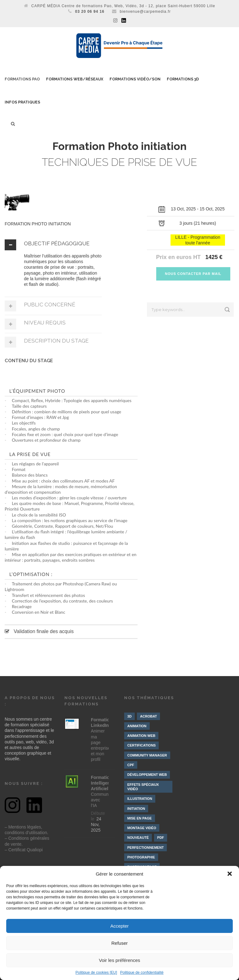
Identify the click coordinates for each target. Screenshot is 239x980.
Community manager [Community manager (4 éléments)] (147, 755)
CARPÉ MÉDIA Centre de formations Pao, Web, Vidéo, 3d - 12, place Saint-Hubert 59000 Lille (123, 6)
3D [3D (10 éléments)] (129, 716)
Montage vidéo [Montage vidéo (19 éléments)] (142, 828)
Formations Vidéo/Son (135, 79)
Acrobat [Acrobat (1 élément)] (148, 716)
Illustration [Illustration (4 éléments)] (140, 799)
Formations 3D (183, 79)
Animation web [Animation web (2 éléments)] (141, 736)
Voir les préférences (120, 960)
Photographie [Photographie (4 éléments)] (141, 857)
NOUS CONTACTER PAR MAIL (193, 274)
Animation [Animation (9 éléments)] (137, 726)
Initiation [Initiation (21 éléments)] (136, 809)
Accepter (119, 926)
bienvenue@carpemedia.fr (145, 12)
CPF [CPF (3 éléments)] (131, 765)
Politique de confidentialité (142, 973)
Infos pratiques (22, 102)
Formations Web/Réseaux (75, 79)
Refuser (120, 943)
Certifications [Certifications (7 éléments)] (141, 745)
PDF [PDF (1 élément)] (161, 838)
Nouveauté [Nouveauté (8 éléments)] (138, 838)
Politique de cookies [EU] (96, 973)
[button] (230, 874)
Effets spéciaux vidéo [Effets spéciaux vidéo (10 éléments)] (143, 787)
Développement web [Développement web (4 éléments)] (147, 775)
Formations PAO (22, 79)
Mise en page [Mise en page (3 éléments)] (140, 818)
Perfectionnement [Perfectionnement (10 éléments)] (145, 848)
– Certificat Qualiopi (24, 850)
